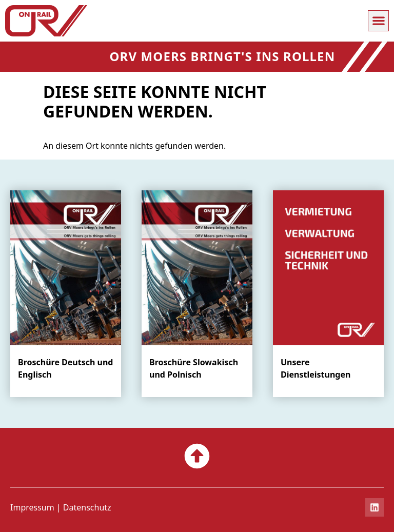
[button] (378, 21)
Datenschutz (87, 507)
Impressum (32, 507)
